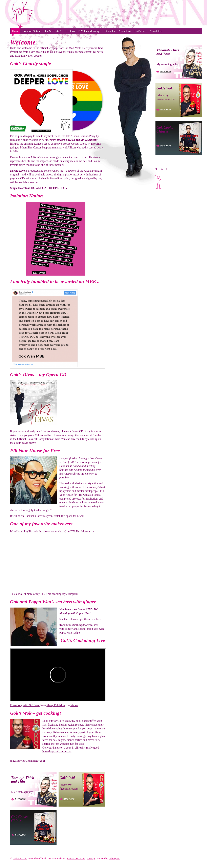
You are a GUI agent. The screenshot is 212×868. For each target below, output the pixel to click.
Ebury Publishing (56, 705)
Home (16, 31)
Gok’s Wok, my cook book (72, 721)
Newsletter (156, 31)
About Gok (125, 31)
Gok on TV (109, 31)
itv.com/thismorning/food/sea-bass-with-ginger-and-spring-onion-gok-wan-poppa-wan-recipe (82, 629)
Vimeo (74, 705)
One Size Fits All (54, 31)
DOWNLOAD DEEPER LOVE (50, 188)
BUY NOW (20, 799)
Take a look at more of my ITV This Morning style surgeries (44, 594)
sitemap (91, 858)
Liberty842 (114, 858)
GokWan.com (20, 858)
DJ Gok (71, 31)
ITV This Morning (89, 31)
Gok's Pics (140, 31)
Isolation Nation (31, 31)
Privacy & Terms (76, 858)
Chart (57, 439)
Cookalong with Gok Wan (25, 705)
